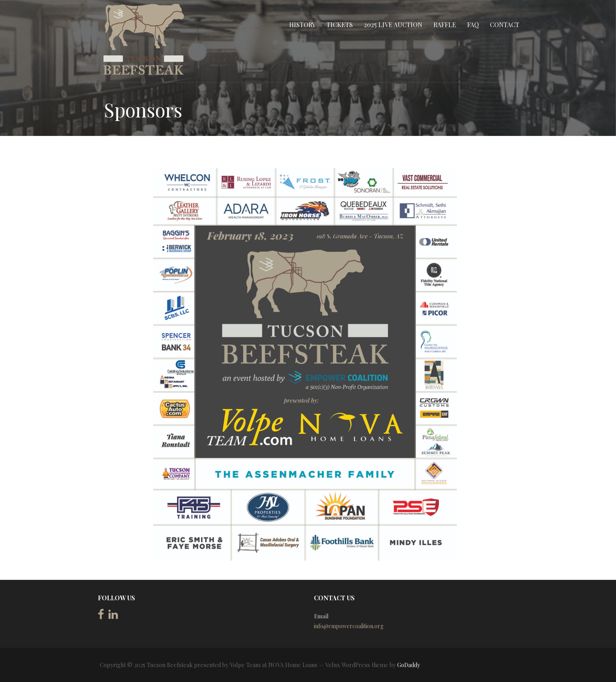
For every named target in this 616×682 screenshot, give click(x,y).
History (302, 25)
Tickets (340, 25)
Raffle (445, 25)
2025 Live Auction (393, 25)
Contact (505, 25)
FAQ (473, 25)
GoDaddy (409, 665)
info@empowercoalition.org (349, 626)
